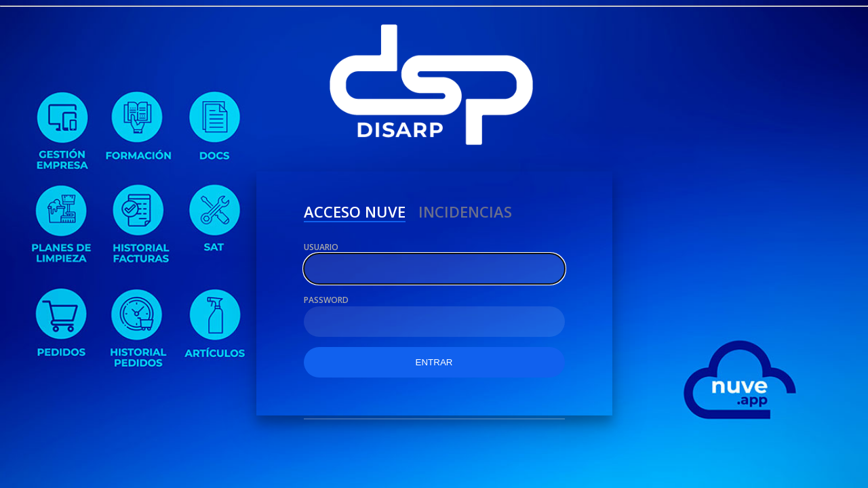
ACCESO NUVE (355, 213)
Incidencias (465, 213)
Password (326, 300)
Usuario (321, 247)
